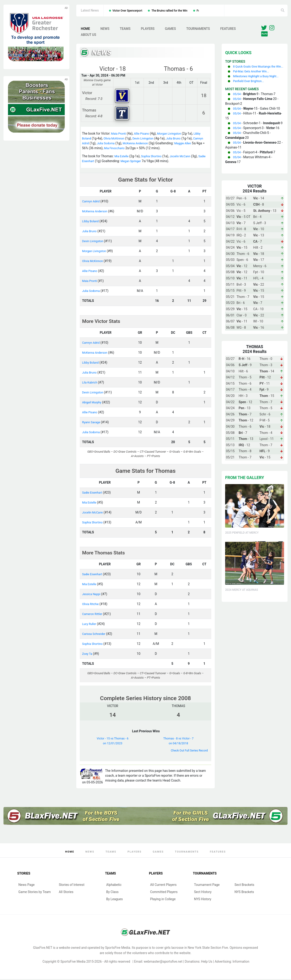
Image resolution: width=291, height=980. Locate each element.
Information (241, 962)
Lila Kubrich (90, 383)
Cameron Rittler (93, 615)
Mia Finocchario (137, 149)
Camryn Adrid (92, 144)
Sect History (203, 893)
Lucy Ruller (90, 625)
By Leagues (115, 900)
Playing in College (163, 900)
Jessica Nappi (92, 595)
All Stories (66, 893)
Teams (125, 29)
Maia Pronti (119, 135)
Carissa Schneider (95, 635)
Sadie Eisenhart (93, 162)
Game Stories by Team (35, 893)
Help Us (207, 962)
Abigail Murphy (93, 403)
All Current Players (164, 886)
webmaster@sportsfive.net (163, 962)
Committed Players (164, 893)
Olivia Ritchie (91, 605)
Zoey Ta (88, 655)
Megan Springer (142, 162)
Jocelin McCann (185, 157)
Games (170, 29)
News (105, 29)
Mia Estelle (122, 157)
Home (86, 29)
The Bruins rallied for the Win (189, 11)
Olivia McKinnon (116, 139)
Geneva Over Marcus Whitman (104, 11)
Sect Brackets (244, 886)
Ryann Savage (92, 423)
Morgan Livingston (174, 135)
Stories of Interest (72, 886)
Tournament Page (207, 886)
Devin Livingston (148, 139)
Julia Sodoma (120, 144)
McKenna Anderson (152, 144)
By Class (112, 893)
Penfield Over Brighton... (250, 92)
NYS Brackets (244, 893)
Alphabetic (114, 886)
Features (228, 29)
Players (148, 29)
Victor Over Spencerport (147, 11)
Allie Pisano (144, 135)
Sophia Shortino (154, 157)
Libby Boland (91, 222)
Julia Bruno (180, 139)
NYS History (203, 900)
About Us (89, 35)
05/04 (237, 105)
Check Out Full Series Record (187, 751)
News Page (27, 886)
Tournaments (198, 29)
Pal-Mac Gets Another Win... (253, 77)
